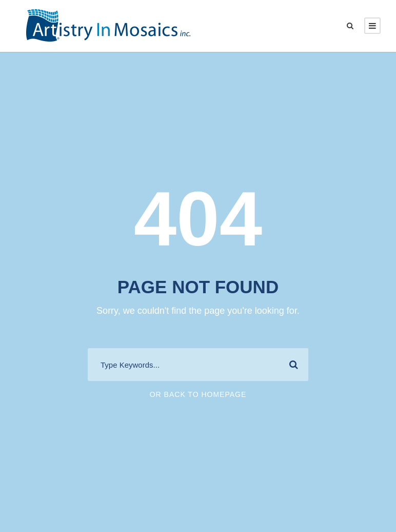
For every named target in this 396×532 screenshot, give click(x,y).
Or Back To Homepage (198, 394)
